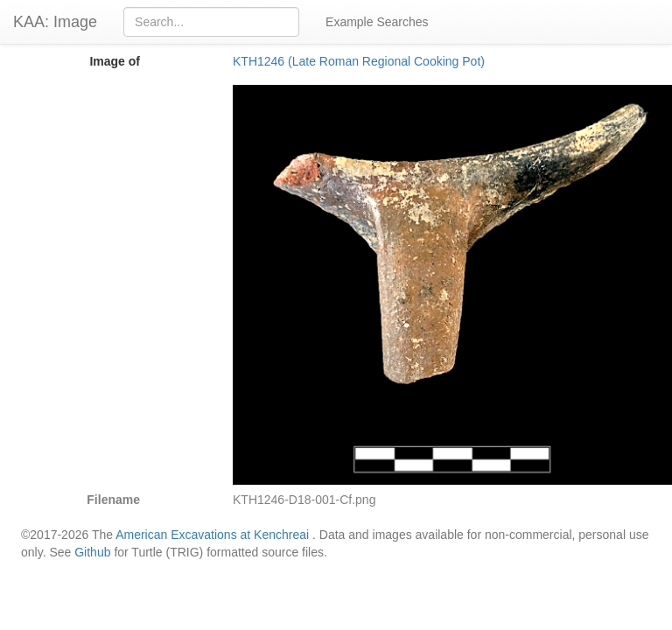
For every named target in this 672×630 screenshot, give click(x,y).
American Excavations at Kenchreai (212, 535)
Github (92, 552)
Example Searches (377, 22)
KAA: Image (55, 22)
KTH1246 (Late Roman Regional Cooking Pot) (359, 61)
